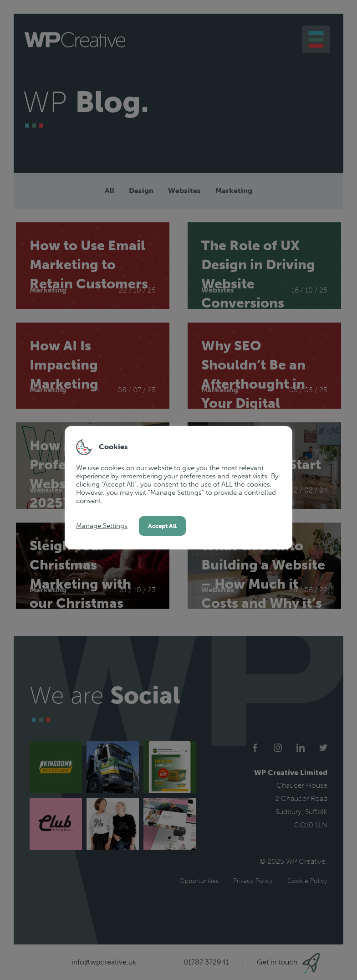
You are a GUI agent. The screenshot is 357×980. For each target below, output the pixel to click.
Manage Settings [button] (102, 526)
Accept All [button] (162, 526)
